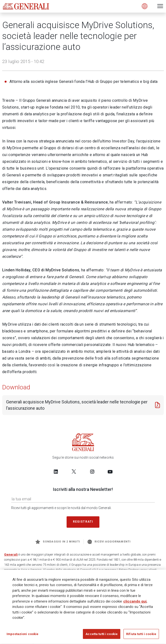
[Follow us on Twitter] (74, 471)
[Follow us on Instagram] (92, 471)
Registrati (83, 522)
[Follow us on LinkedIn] (56, 471)
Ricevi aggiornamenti (109, 542)
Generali (11, 554)
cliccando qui (135, 603)
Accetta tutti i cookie (102, 636)
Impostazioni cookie (22, 636)
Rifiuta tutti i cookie (141, 636)
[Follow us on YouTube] (110, 471)
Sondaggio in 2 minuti (58, 542)
